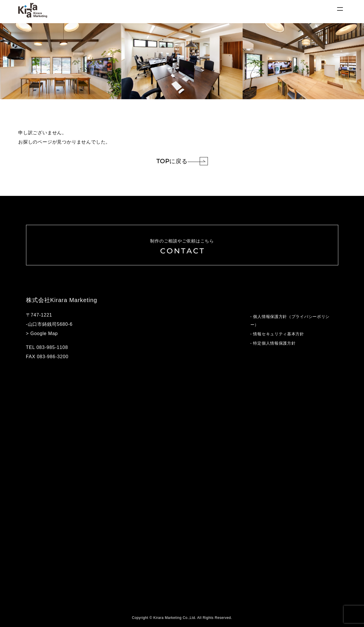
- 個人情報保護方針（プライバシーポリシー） (290, 321)
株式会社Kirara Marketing (62, 300)
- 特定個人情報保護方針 (273, 343)
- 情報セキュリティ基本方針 (277, 334)
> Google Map (42, 333)
